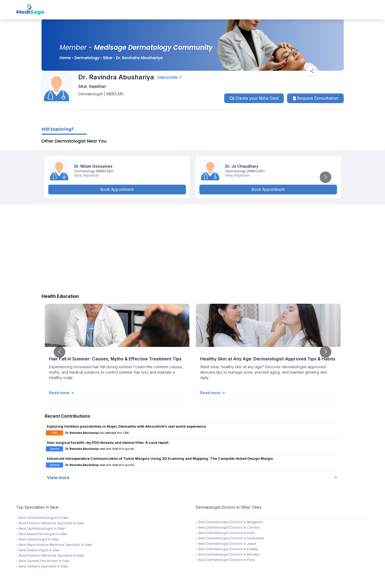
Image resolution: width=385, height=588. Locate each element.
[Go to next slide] (326, 177)
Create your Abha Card (254, 98)
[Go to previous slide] (59, 352)
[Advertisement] (193, 248)
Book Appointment (117, 189)
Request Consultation (315, 98)
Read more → (62, 393)
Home (65, 58)
